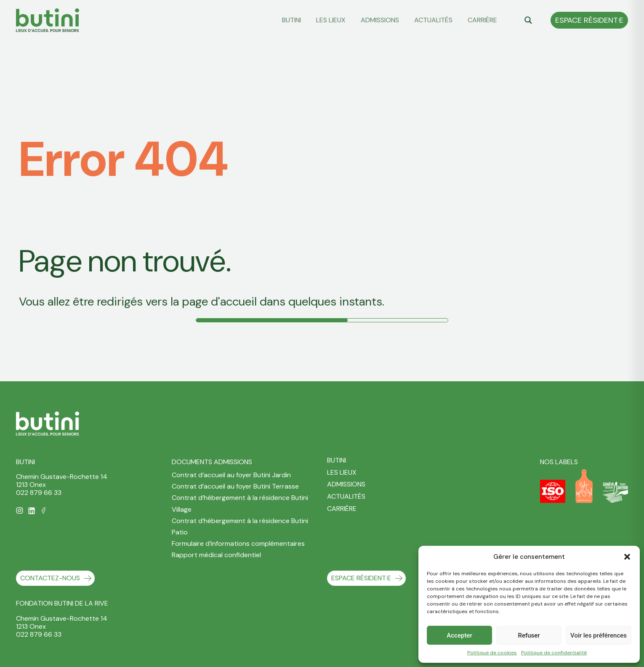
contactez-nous (50, 578)
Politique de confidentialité (554, 653)
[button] (627, 557)
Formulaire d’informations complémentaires (238, 543)
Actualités (433, 20)
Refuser (529, 635)
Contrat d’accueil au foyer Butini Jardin (231, 475)
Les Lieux (331, 20)
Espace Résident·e (589, 20)
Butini (291, 20)
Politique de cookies (492, 653)
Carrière (482, 20)
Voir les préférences (599, 635)
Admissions (380, 20)
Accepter (459, 635)
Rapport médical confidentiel (216, 555)
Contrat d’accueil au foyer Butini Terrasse (235, 486)
